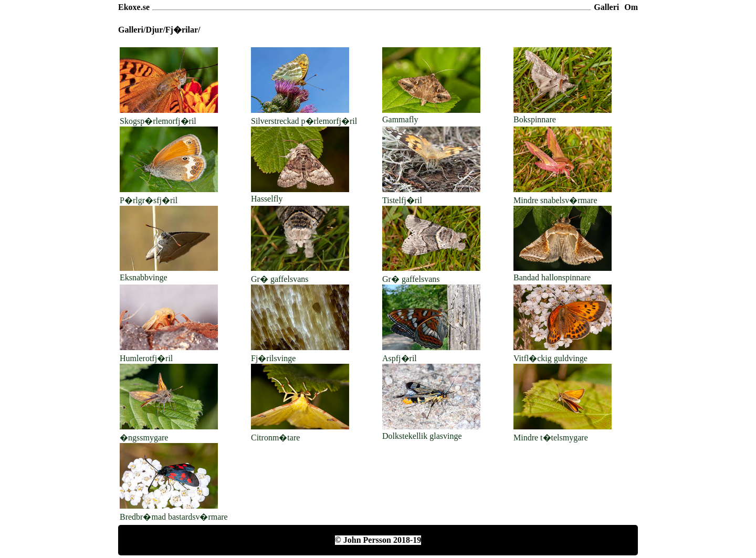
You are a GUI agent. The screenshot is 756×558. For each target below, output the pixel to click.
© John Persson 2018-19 (378, 540)
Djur (154, 30)
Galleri (606, 7)
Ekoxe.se (134, 7)
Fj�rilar (182, 30)
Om (631, 7)
